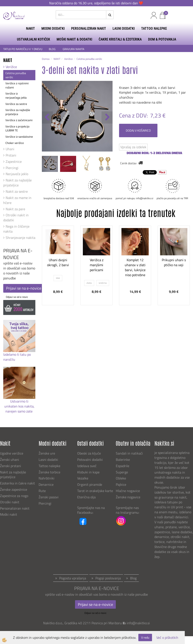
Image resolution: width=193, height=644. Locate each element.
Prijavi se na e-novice (24, 288)
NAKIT (30, 29)
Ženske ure (47, 453)
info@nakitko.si (138, 623)
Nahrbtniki (47, 478)
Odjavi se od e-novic (17, 297)
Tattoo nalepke (49, 466)
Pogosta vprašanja (73, 578)
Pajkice (121, 484)
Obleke (121, 478)
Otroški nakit (10, 502)
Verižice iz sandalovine (19, 137)
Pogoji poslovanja (108, 578)
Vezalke (83, 478)
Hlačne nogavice (128, 491)
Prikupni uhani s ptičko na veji (174, 262)
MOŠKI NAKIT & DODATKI (74, 39)
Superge (122, 472)
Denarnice (46, 484)
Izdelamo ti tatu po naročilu (17, 357)
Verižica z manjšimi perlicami (97, 265)
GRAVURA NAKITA (74, 49)
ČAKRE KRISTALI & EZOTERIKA (120, 39)
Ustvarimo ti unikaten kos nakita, (19, 404)
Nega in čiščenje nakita (16, 229)
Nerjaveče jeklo (17, 174)
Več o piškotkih (167, 638)
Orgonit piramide (90, 484)
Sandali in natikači (130, 453)
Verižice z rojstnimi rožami (17, 85)
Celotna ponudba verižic (16, 75)
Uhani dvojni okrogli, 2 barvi (58, 262)
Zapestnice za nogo (15, 496)
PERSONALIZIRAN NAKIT (89, 29)
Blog (133, 578)
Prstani (11, 155)
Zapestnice (14, 161)
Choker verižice (15, 143)
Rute (42, 491)
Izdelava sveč (87, 466)
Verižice (11, 67)
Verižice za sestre (16, 104)
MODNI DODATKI (53, 29)
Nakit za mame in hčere (17, 200)
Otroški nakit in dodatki (16, 218)
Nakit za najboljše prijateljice (17, 183)
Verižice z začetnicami (19, 120)
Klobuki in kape (88, 472)
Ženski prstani (11, 466)
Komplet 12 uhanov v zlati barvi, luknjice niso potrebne (135, 267)
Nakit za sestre (17, 191)
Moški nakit (9, 514)
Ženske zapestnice (14, 489)
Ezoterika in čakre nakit (18, 483)
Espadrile (123, 466)
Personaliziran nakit (15, 508)
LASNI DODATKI (124, 29)
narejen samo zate (19, 411)
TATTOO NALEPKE (154, 29)
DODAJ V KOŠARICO (138, 130)
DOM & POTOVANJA (162, 39)
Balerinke (123, 460)
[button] (107, 117)
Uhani (10, 149)
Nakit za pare (15, 209)
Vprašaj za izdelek (133, 147)
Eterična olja (86, 497)
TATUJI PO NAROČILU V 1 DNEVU (23, 49)
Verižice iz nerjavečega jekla (16, 95)
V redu (145, 637)
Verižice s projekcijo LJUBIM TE (17, 128)
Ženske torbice (49, 472)
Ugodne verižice (12, 453)
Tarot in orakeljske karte (95, 491)
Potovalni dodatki (90, 460)
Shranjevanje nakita (20, 238)
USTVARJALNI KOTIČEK (34, 39)
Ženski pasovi (49, 497)
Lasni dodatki (48, 460)
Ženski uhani (10, 460)
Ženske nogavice (128, 497)
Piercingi (12, 168)
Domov (46, 59)
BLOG (52, 49)
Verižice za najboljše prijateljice (18, 112)
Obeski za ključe (89, 453)
